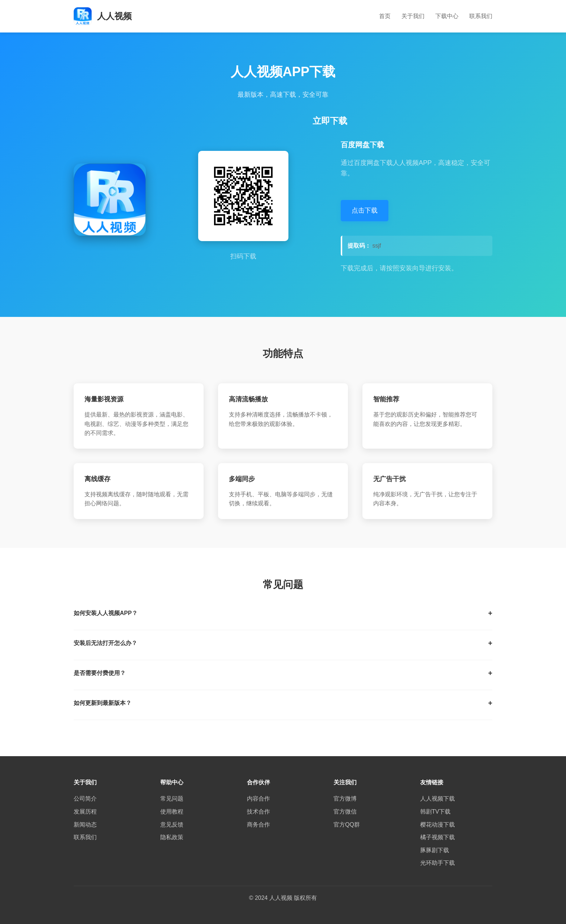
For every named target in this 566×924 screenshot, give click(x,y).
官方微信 (345, 812)
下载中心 (447, 16)
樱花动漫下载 (437, 825)
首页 (385, 16)
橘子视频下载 (437, 837)
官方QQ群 (347, 825)
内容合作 (258, 799)
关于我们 (413, 16)
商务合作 (258, 825)
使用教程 (172, 812)
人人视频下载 (437, 799)
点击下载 (365, 210)
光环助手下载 (437, 863)
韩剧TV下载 (435, 812)
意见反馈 (172, 825)
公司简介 (85, 799)
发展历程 (85, 812)
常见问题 (172, 799)
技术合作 (258, 812)
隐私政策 (172, 837)
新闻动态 (85, 825)
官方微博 (345, 799)
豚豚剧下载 (435, 850)
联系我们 (481, 16)
